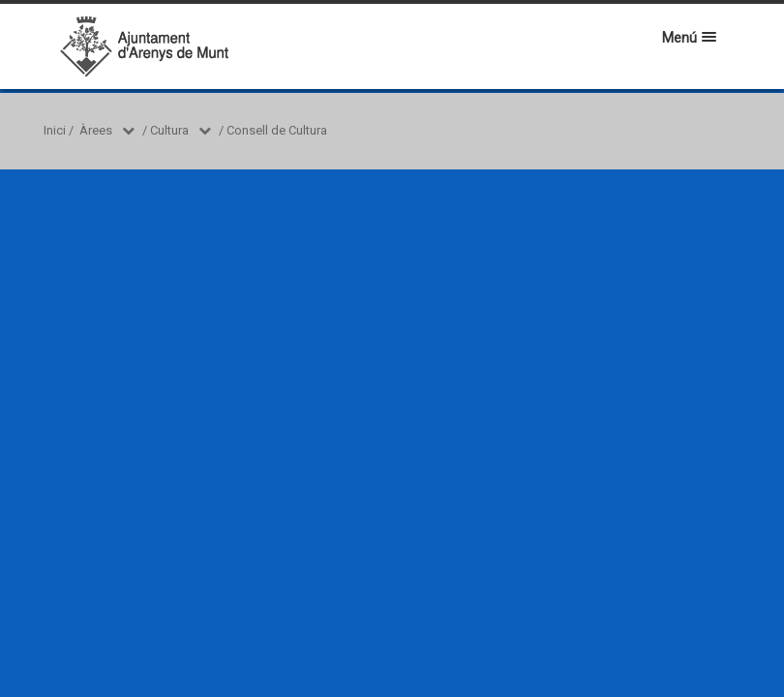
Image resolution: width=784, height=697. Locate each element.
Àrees (96, 130)
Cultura (169, 130)
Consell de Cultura (277, 130)
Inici (55, 130)
